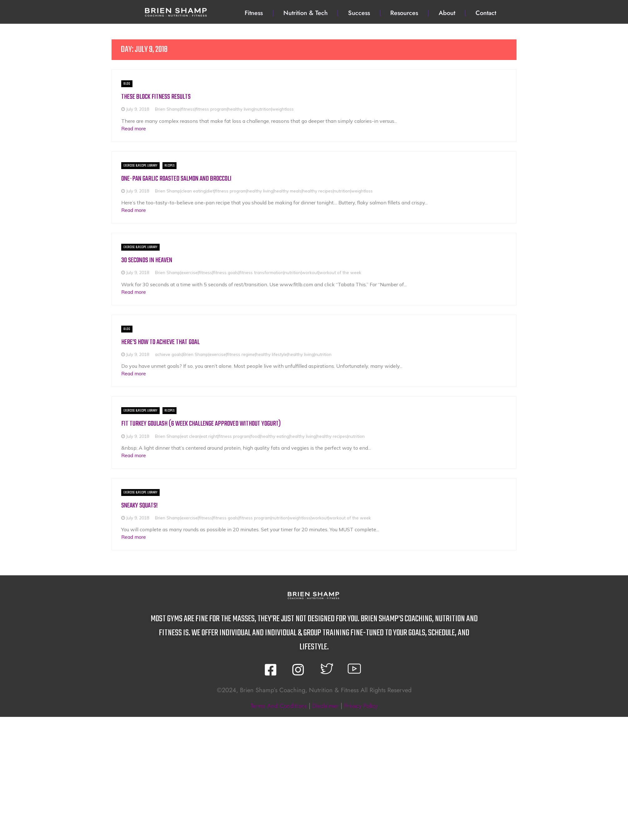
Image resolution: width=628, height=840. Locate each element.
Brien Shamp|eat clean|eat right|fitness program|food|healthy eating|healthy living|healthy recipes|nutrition (260, 436)
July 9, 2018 (138, 109)
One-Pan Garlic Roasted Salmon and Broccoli (179, 178)
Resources (404, 13)
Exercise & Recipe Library (140, 165)
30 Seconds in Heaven (148, 260)
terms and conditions (276, 705)
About (447, 13)
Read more (134, 128)
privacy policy (363, 705)
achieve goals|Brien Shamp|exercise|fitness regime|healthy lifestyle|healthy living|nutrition (243, 354)
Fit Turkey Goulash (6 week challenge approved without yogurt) (206, 424)
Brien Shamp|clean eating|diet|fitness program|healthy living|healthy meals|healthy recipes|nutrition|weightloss (264, 190)
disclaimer (325, 705)
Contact (486, 13)
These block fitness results (157, 97)
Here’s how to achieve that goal (163, 342)
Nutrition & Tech (306, 13)
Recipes (169, 165)
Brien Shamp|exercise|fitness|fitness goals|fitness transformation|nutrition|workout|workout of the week (258, 272)
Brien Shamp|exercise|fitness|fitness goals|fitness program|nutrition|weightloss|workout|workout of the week (263, 517)
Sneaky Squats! (141, 505)
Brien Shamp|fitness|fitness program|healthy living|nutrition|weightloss (224, 109)
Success (359, 13)
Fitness (254, 13)
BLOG (127, 84)
